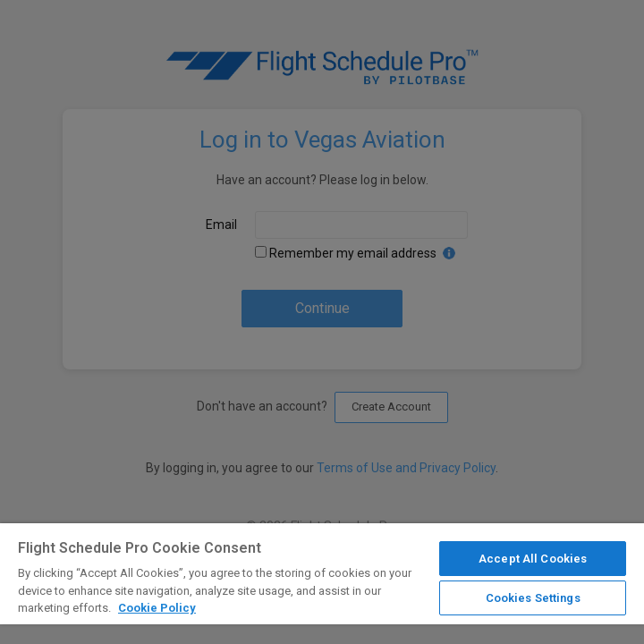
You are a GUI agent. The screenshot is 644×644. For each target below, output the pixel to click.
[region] (322, 584)
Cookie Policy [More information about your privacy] (157, 608)
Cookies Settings (533, 598)
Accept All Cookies (533, 559)
